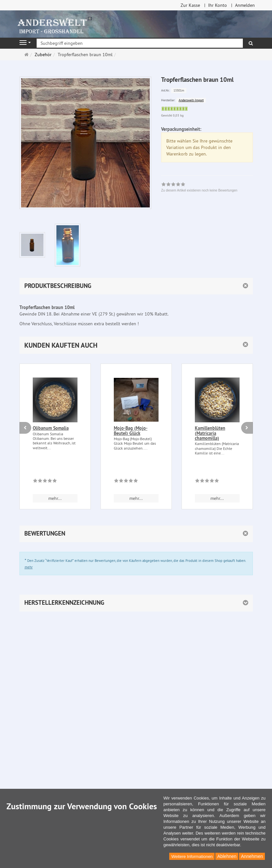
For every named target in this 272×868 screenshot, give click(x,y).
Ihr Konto (218, 5)
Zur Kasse (190, 5)
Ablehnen (227, 856)
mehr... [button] (55, 498)
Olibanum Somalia (51, 428)
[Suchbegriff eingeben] (140, 43)
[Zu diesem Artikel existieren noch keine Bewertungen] (45, 482)
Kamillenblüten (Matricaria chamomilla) (210, 433)
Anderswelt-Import (191, 100)
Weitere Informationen (192, 856)
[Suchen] (251, 43)
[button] (136, 345)
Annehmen (252, 856)
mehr (29, 567)
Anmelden (245, 5)
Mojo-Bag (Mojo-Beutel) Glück (131, 431)
